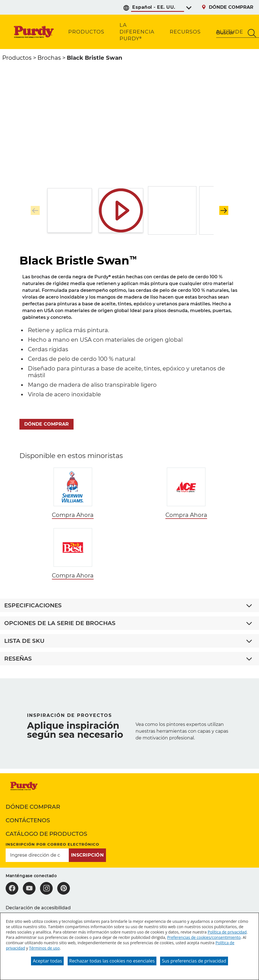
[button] (224, 210)
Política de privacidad (227, 932)
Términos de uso (44, 948)
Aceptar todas (47, 961)
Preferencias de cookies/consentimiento (204, 937)
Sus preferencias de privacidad (194, 961)
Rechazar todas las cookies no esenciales (112, 961)
